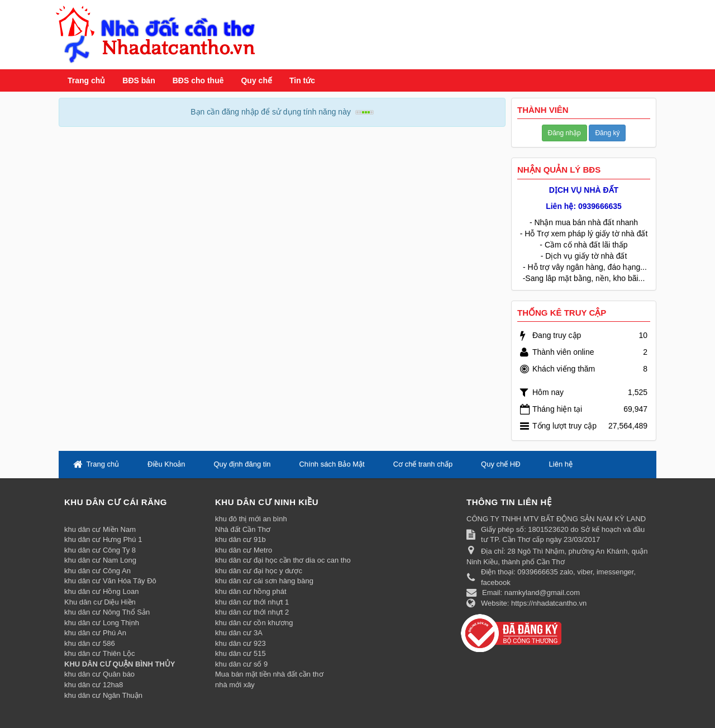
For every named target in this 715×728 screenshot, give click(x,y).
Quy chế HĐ (501, 464)
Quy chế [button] (256, 80)
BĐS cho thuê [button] (198, 80)
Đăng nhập (564, 133)
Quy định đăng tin (242, 464)
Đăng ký (607, 133)
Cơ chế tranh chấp (423, 464)
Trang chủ (86, 80)
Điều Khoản (166, 464)
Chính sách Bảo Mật (332, 464)
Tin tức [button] (302, 80)
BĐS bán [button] (139, 80)
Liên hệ (561, 464)
